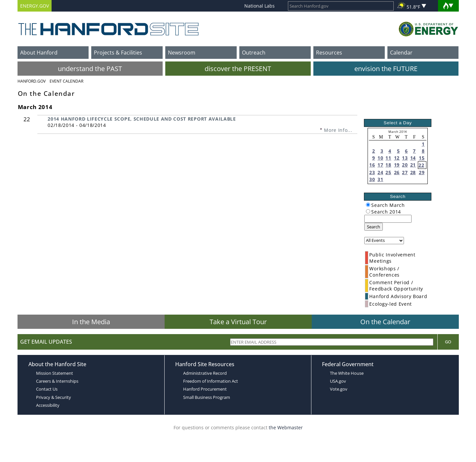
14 (413, 158)
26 (397, 172)
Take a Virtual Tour (238, 322)
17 (380, 165)
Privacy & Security (54, 397)
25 (388, 172)
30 (372, 179)
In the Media (91, 322)
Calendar (401, 53)
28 (413, 172)
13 (405, 158)
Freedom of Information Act (211, 381)
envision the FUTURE (386, 69)
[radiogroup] (368, 205)
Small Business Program (207, 397)
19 (397, 165)
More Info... (338, 130)
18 (388, 165)
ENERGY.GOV (35, 6)
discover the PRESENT (238, 69)
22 (421, 165)
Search (374, 227)
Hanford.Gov (32, 81)
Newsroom (182, 53)
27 (405, 172)
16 (372, 165)
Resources (329, 53)
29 (422, 172)
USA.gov (338, 381)
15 (422, 158)
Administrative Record (205, 373)
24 (380, 172)
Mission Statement (55, 373)
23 (372, 172)
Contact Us (47, 389)
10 (380, 158)
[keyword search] (388, 219)
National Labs (259, 6)
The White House (347, 373)
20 (405, 165)
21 (413, 165)
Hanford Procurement (205, 389)
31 (380, 179)
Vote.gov (339, 389)
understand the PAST (90, 69)
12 (397, 158)
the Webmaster (286, 427)
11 (388, 158)
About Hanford (39, 53)
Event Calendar (66, 81)
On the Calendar (385, 322)
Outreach (254, 53)
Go (448, 342)
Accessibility (48, 405)
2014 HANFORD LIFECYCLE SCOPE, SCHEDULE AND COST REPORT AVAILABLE (142, 119)
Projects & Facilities (118, 53)
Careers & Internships (57, 381)
